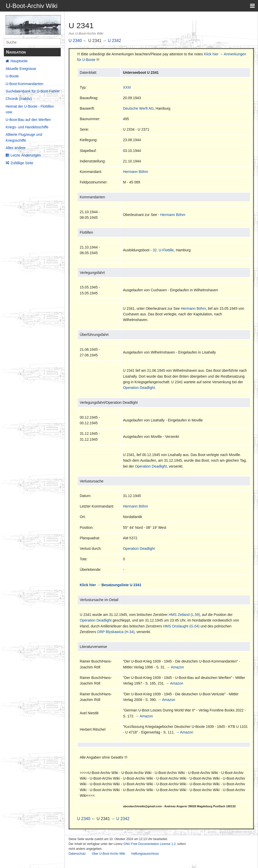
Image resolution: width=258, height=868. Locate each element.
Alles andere (16, 148)
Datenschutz (77, 854)
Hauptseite (19, 61)
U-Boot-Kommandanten (24, 84)
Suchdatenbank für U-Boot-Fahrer (33, 91)
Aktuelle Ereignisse (21, 69)
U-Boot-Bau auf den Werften (28, 120)
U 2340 (75, 41)
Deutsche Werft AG (138, 108)
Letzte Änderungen (26, 155)
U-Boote (12, 76)
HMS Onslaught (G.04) (181, 626)
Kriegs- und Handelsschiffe (27, 127)
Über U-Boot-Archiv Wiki (108, 854)
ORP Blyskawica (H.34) (116, 632)
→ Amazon (175, 667)
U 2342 (115, 41)
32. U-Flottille (163, 250)
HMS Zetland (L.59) (184, 615)
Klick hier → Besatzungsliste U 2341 (110, 585)
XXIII (127, 87)
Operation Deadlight (139, 388)
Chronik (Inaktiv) (19, 99)
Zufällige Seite (22, 163)
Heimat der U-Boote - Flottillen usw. (30, 109)
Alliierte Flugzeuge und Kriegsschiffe (24, 137)
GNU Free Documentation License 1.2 (149, 844)
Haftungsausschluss (145, 854)
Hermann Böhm (136, 172)
